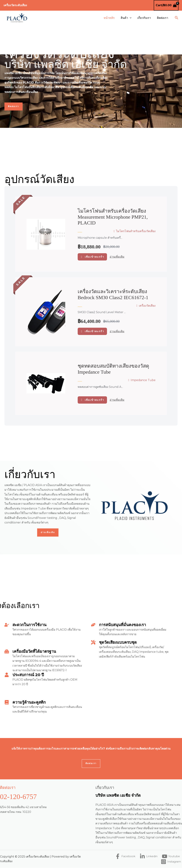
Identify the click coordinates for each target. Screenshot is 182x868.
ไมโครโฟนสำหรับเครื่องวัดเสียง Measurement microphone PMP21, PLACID (113, 217)
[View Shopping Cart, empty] (166, 5)
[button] (177, 18)
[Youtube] (170, 856)
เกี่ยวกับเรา (145, 18)
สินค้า (127, 18)
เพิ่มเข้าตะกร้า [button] (94, 257)
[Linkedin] (147, 856)
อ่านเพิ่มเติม (117, 257)
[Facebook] (123, 856)
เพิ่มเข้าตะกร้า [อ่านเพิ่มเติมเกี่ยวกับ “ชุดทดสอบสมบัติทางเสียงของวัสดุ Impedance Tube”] (94, 400)
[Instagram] (170, 862)
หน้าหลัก (110, 18)
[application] (131, 18)
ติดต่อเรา (163, 18)
